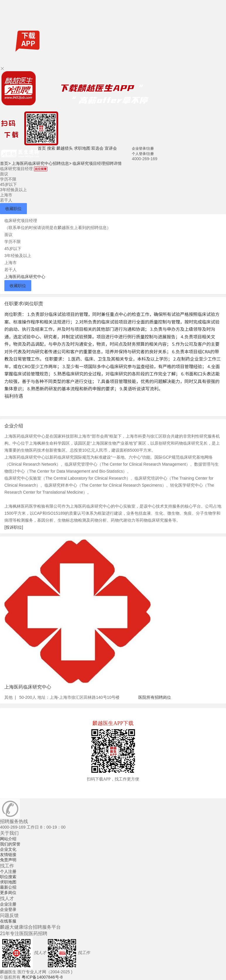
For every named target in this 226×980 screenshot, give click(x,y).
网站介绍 (8, 839)
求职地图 (82, 148)
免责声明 (8, 860)
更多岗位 (8, 892)
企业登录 (8, 909)
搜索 (51, 148)
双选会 (97, 148)
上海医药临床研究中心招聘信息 (42, 163)
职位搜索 (8, 877)
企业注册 (8, 904)
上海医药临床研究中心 (25, 277)
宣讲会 (111, 148)
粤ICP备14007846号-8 (42, 977)
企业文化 (8, 849)
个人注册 (8, 871)
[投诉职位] (14, 527)
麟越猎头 (65, 148)
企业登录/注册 (143, 149)
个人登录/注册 (143, 154)
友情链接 (8, 855)
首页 (42, 148)
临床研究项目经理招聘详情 (97, 163)
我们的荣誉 (10, 844)
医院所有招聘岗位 (155, 697)
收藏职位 (13, 209)
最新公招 (8, 887)
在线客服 (8, 921)
